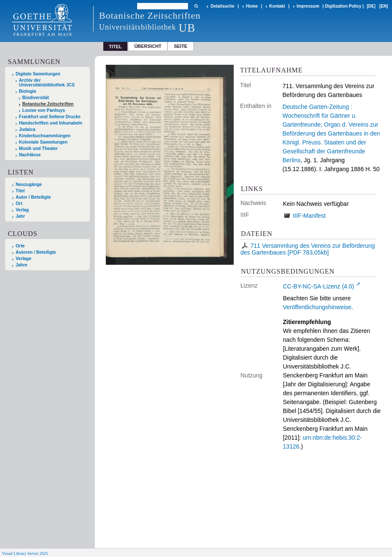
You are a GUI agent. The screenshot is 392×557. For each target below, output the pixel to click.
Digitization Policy (343, 6)
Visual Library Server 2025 (25, 553)
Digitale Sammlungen (38, 74)
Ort (19, 204)
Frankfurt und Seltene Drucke (50, 117)
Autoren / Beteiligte (36, 252)
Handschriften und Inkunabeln (51, 123)
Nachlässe (30, 155)
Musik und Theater (39, 148)
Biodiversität (36, 98)
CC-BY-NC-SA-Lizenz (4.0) (318, 286)
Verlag (22, 210)
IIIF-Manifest (309, 216)
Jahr (20, 216)
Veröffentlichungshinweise (317, 307)
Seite (181, 46)
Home (252, 6)
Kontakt (277, 6)
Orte (20, 246)
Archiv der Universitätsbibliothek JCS (47, 83)
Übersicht (148, 46)
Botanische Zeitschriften (48, 104)
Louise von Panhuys (44, 110)
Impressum (308, 6)
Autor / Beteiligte (33, 197)
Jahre (22, 265)
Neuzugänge (29, 184)
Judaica (27, 129)
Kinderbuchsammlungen (45, 136)
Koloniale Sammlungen (43, 142)
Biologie (28, 91)
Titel (20, 191)
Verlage (23, 259)
